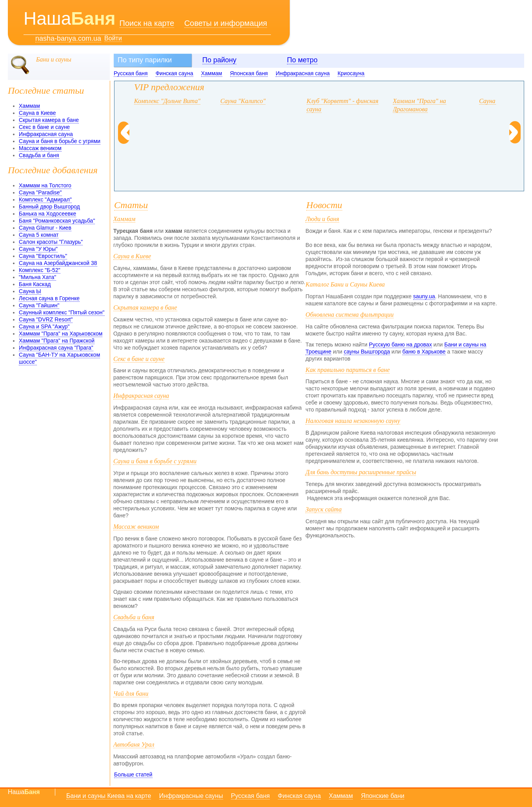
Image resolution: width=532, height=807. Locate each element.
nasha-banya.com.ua (68, 39)
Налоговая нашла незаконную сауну (353, 421)
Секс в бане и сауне (44, 127)
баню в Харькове (424, 352)
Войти (113, 38)
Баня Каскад (35, 284)
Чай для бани (131, 694)
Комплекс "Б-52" (40, 270)
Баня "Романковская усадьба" (57, 221)
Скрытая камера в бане (49, 120)
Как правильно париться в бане (348, 370)
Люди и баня (322, 219)
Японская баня (249, 73)
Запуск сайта (323, 509)
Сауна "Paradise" (40, 192)
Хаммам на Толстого (45, 185)
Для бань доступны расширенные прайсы (361, 472)
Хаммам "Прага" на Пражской (57, 341)
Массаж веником (40, 148)
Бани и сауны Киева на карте (109, 796)
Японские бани (383, 796)
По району (219, 60)
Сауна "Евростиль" (43, 256)
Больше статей (133, 774)
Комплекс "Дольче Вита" (167, 101)
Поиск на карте (147, 23)
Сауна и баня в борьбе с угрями (60, 141)
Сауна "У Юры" (38, 249)
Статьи (131, 205)
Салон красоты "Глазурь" (51, 242)
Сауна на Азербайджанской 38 (58, 263)
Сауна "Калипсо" (243, 101)
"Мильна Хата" (37, 277)
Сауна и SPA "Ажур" (44, 326)
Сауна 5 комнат (39, 235)
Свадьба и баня (39, 155)
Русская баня (131, 73)
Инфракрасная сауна (303, 73)
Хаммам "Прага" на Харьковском (61, 334)
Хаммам (212, 73)
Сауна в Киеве (37, 113)
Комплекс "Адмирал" (45, 199)
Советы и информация (226, 23)
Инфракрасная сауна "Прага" (56, 348)
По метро (302, 60)
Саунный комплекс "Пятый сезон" (62, 312)
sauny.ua (424, 296)
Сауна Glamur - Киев (45, 228)
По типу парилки (145, 60)
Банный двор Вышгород (49, 207)
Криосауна (351, 73)
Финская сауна (174, 73)
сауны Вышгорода (367, 352)
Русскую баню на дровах (400, 345)
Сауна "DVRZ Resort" (46, 319)
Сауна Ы (30, 291)
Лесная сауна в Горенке (49, 298)
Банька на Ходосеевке (47, 214)
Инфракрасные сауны (191, 796)
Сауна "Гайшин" (39, 305)
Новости (324, 205)
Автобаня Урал (134, 744)
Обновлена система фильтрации (350, 315)
